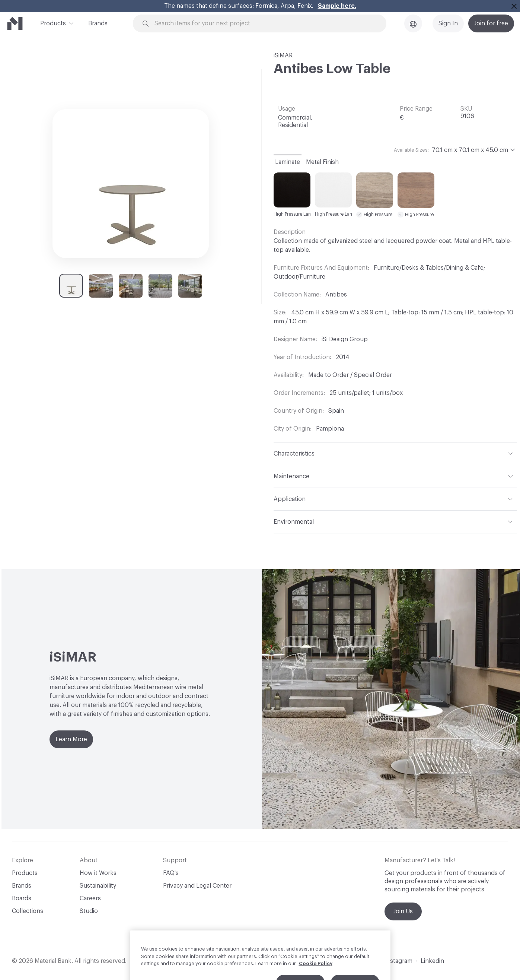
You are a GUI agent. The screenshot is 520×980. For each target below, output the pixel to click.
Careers (90, 898)
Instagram (398, 961)
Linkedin (432, 961)
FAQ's (171, 873)
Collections (28, 911)
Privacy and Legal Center (197, 886)
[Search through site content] (264, 24)
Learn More (71, 739)
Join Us (403, 911)
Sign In (448, 23)
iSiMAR (283, 55)
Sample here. (337, 6)
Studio (89, 911)
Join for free (491, 23)
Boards (22, 898)
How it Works (98, 873)
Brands (98, 23)
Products (53, 23)
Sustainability (98, 886)
